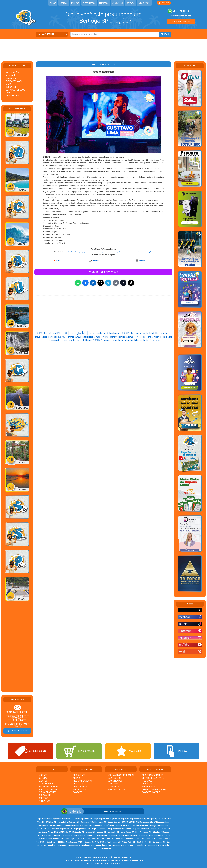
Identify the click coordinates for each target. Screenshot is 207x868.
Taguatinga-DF (75, 845)
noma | (73, 333)
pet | (121, 337)
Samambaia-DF (93, 839)
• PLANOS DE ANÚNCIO (82, 781)
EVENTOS (75, 3)
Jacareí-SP (130, 829)
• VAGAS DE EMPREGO (48, 787)
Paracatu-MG (46, 835)
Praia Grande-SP (141, 835)
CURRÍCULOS (118, 3)
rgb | (59, 340)
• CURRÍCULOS (113, 787)
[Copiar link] (123, 283)
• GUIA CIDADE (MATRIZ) (152, 775)
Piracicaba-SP (80, 835)
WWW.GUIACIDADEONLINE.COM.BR (99, 861)
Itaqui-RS (95, 829)
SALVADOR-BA (79, 839)
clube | (71, 340)
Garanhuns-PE (98, 826)
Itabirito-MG (68, 829)
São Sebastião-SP (144, 842)
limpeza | (123, 340)
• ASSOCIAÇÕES (12, 73)
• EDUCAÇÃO (10, 76)
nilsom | (108, 340)
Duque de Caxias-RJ (83, 826)
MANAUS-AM (56, 832)
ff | (151, 340)
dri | (108, 333)
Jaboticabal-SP (118, 829)
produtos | (166, 333)
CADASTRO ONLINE (181, 21)
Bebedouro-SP (139, 819)
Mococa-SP (102, 832)
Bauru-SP (128, 819)
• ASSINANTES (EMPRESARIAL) (121, 775)
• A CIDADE (42, 775)
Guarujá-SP (154, 826)
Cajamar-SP (86, 822)
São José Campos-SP (71, 842)
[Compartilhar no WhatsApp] (78, 283)
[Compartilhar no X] (101, 283)
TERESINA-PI (130, 845)
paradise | (157, 340)
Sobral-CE (52, 845)
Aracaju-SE (88, 819)
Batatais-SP (118, 819)
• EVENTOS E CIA (114, 778)
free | (159, 333)
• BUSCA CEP (11, 87)
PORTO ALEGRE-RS (110, 835)
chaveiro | (140, 340)
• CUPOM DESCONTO (47, 792)
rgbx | (147, 340)
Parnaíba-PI (57, 835)
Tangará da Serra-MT (103, 845)
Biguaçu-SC (162, 819)
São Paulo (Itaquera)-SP (113, 842)
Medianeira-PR (78, 832)
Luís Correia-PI (44, 832)
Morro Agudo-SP (127, 832)
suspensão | (51, 340)
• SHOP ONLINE (44, 795)
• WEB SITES (77, 784)
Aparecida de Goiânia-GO (63, 819)
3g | (46, 333)
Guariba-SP (144, 826)
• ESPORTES (10, 78)
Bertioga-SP (151, 819)
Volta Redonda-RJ (105, 849)
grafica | (83, 333)
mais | (99, 337)
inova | (38, 337)
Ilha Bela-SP (42, 829)
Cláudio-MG (68, 826)
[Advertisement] (103, 49)
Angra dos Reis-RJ (44, 819)
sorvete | (139, 337)
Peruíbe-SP (68, 835)
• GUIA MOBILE (147, 784)
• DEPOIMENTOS (79, 787)
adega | (45, 337)
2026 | (78, 337)
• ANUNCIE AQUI (79, 789)
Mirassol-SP (91, 832)
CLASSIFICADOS (89, 3)
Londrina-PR (166, 829)
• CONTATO (77, 792)
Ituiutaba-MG (106, 829)
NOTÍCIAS (64, 3)
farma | (40, 333)
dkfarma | (52, 333)
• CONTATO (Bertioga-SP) (153, 789)
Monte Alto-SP (114, 832)
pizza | (92, 333)
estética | (64, 340)
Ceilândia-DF (57, 826)
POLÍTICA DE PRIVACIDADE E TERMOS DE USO (104, 864)
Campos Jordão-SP (148, 822)
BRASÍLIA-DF (51, 822)
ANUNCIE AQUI (144, 3)
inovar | (115, 340)
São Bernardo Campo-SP (135, 839)
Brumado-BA (63, 822)
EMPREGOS (104, 3)
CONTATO (131, 3)
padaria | (131, 340)
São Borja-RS (151, 839)
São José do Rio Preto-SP (92, 842)
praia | (151, 337)
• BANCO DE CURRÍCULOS (49, 789)
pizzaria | (92, 337)
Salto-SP (68, 839)
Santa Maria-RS (107, 839)
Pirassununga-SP (94, 835)
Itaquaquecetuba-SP (82, 829)
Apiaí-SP (78, 819)
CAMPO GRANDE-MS (130, 822)
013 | (59, 333)
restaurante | (80, 340)
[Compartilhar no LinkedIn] (93, 283)
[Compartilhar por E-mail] (116, 283)
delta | (84, 337)
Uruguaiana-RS (154, 845)
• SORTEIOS (43, 798)
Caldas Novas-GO (99, 822)
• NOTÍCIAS (42, 778)
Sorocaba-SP (62, 845)
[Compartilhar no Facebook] (85, 283)
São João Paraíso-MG (52, 842)
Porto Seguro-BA (126, 835)
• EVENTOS (42, 781)
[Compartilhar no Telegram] (108, 283)
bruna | (90, 340)
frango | (63, 337)
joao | (145, 337)
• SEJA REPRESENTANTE (153, 778)
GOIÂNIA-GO (110, 826)
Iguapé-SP (164, 826)
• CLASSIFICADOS (45, 784)
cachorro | (114, 337)
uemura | (126, 333)
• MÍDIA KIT (77, 778)
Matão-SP (67, 832)
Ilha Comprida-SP (55, 829)
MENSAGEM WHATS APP (181, 16)
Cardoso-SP (46, 826)
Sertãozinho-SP (159, 842)
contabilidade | (149, 333)
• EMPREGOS (112, 784)
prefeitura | (116, 333)
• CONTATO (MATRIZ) (151, 792)
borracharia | (166, 337)
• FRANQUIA (146, 781)
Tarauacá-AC (118, 845)
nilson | (157, 337)
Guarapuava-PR (132, 826)
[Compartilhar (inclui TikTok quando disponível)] (131, 283)
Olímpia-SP (157, 832)
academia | (129, 337)
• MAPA (8, 84)
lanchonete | (137, 333)
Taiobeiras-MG (88, 845)
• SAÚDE (8, 93)
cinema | (106, 337)
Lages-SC (155, 829)
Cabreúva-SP (74, 822)
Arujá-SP (97, 819)
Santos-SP (119, 839)
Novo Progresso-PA (143, 832)
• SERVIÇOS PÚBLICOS (15, 90)
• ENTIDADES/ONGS (14, 81)
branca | (72, 337)
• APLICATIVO (44, 801)
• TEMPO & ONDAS (13, 96)
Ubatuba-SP (142, 845)
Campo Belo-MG (114, 822)
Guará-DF (120, 826)
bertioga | (53, 337)
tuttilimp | (99, 340)
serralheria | (101, 333)
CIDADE (53, 3)
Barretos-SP (107, 819)
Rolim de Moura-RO (56, 839)
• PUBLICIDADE (79, 775)
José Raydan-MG (143, 829)
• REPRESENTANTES (116, 789)
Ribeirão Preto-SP (156, 835)
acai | (66, 333)
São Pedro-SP (130, 842)
